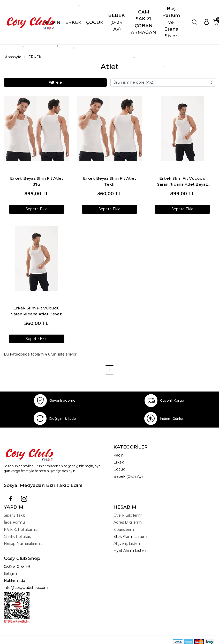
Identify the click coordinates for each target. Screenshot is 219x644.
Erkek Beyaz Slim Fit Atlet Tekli (109, 181)
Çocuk (119, 469)
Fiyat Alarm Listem (131, 551)
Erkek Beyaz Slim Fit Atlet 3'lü (37, 181)
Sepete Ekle (37, 209)
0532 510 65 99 (17, 567)
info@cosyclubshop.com (26, 588)
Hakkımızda (14, 581)
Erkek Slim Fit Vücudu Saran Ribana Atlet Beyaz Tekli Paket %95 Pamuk (36, 311)
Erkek (119, 462)
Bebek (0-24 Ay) (128, 476)
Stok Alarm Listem (130, 537)
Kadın (119, 455)
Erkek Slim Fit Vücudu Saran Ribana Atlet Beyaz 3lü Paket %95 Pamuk (183, 182)
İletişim (10, 574)
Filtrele (55, 82)
